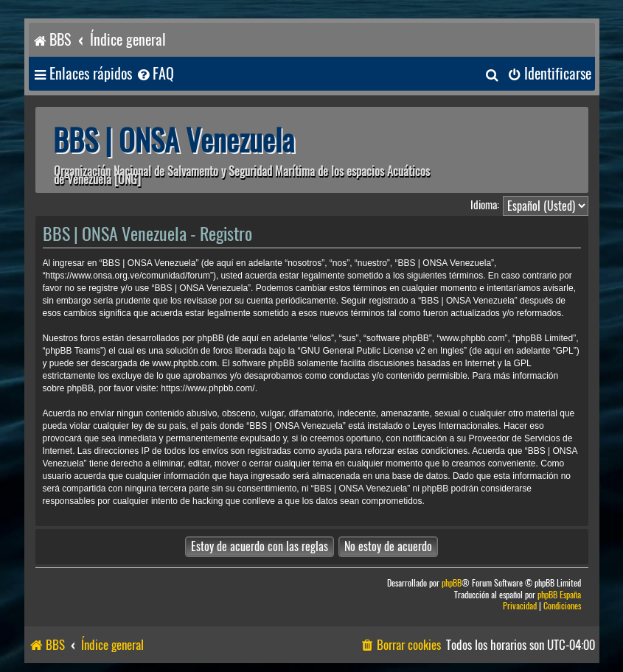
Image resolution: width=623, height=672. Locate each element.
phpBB (452, 583)
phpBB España (559, 595)
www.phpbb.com (184, 363)
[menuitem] (155, 74)
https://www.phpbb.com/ (208, 388)
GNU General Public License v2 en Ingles (382, 351)
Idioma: (485, 205)
